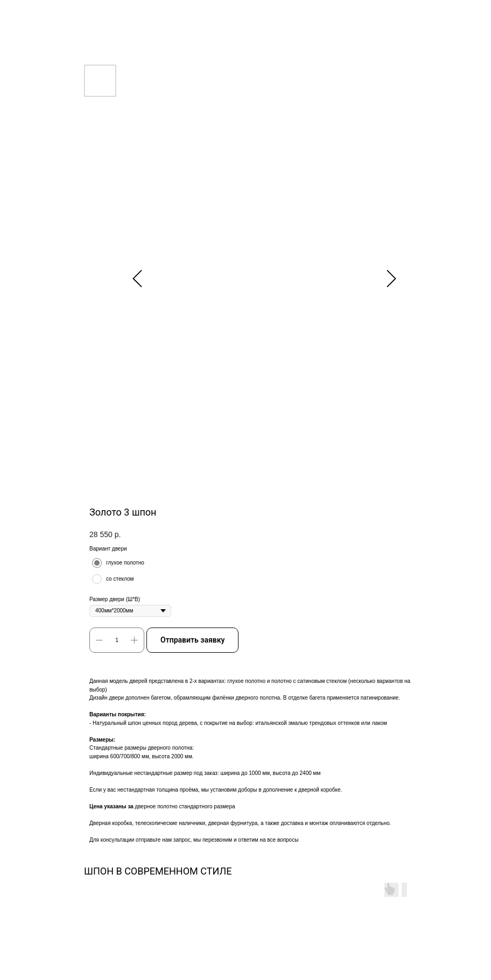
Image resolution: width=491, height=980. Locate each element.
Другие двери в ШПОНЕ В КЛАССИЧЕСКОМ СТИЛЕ (83, 15)
